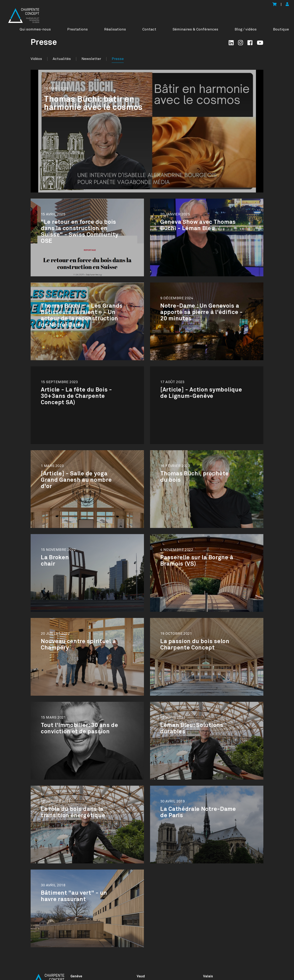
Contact (149, 29)
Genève (76, 976)
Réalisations (115, 29)
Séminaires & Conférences (195, 29)
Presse (118, 59)
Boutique (281, 29)
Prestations (77, 29)
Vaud (141, 976)
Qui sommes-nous (35, 29)
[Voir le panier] (274, 5)
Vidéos (36, 59)
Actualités (62, 59)
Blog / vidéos (246, 29)
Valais (208, 976)
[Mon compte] (287, 5)
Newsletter (91, 59)
